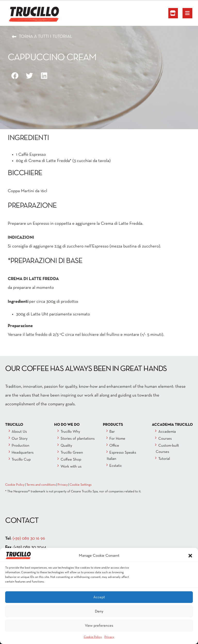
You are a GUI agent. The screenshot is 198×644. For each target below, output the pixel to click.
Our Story (20, 439)
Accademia (167, 432)
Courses (165, 439)
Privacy (109, 637)
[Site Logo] (22, 15)
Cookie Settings (81, 485)
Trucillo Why (70, 432)
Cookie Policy (93, 637)
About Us (19, 432)
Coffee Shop (71, 460)
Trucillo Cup (21, 460)
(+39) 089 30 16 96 (29, 538)
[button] (190, 556)
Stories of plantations (78, 439)
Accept (99, 597)
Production (20, 446)
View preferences (99, 626)
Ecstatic (116, 466)
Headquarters (23, 453)
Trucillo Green (72, 453)
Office (114, 446)
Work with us (71, 467)
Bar (112, 432)
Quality (66, 446)
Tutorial (164, 459)
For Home (117, 439)
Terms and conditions (41, 485)
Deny (99, 611)
